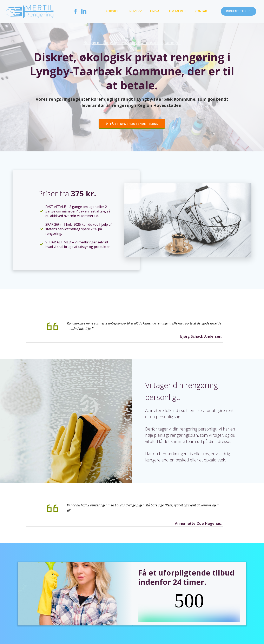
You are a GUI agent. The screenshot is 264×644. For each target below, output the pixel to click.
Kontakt (202, 11)
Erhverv (135, 11)
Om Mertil (178, 11)
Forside (113, 11)
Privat (155, 11)
